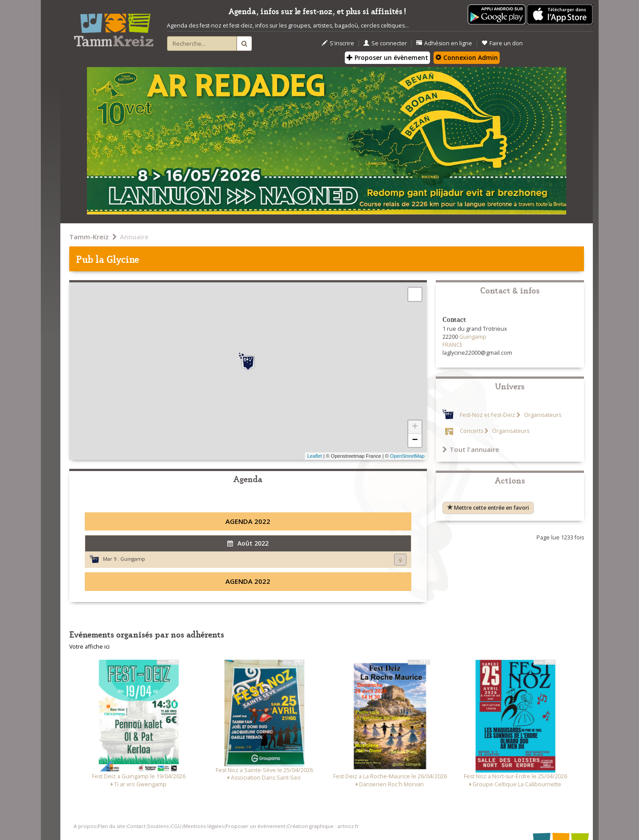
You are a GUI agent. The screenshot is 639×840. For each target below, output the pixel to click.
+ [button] (415, 427)
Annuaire (134, 237)
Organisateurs (542, 415)
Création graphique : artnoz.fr (323, 826)
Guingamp (133, 559)
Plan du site (111, 826)
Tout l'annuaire (471, 449)
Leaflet (314, 456)
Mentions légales (203, 826)
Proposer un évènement (387, 57)
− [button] (415, 440)
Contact (136, 826)
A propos (85, 826)
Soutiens (158, 826)
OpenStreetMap (407, 456)
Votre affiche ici (89, 647)
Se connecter (385, 43)
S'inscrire (338, 43)
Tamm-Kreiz (89, 237)
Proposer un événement (255, 826)
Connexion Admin (467, 57)
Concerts (471, 431)
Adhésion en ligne (444, 43)
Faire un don (502, 43)
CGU (176, 826)
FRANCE (453, 345)
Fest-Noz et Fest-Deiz (487, 415)
